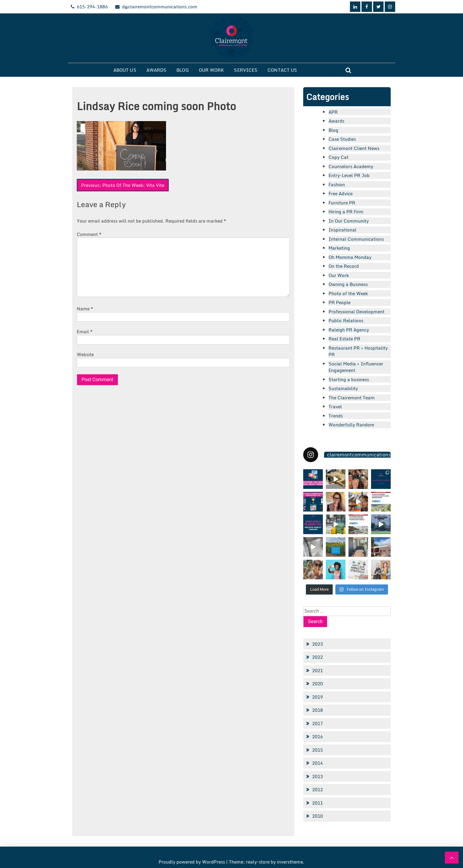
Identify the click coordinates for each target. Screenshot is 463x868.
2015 (317, 750)
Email (85, 331)
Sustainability (343, 388)
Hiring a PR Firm (346, 212)
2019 (317, 697)
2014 (317, 763)
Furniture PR (342, 203)
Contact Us (282, 70)
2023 (317, 644)
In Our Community (349, 221)
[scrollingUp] (452, 858)
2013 (317, 776)
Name (85, 309)
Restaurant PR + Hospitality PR (358, 351)
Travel (335, 406)
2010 (317, 816)
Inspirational (342, 230)
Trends (336, 416)
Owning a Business (348, 284)
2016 (317, 736)
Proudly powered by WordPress (192, 862)
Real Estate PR (344, 339)
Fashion (337, 184)
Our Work (211, 70)
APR (333, 112)
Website (85, 354)
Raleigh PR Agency (349, 330)
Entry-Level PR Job (349, 175)
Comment (89, 234)
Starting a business (349, 379)
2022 (317, 657)
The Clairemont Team (352, 398)
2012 (317, 789)
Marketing (339, 248)
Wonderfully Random (351, 425)
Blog (182, 70)
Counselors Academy (351, 166)
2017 (317, 723)
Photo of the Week (348, 293)
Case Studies (342, 139)
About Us (125, 70)
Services (246, 70)
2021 (317, 670)
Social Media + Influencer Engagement (356, 367)
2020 (317, 684)
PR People (340, 302)
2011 (317, 803)
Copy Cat (338, 157)
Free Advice (341, 193)
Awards (157, 70)
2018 (317, 710)
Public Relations (346, 320)
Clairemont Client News (354, 148)
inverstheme (290, 862)
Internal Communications (356, 239)
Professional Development (356, 312)
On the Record (344, 266)
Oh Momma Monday (350, 257)
